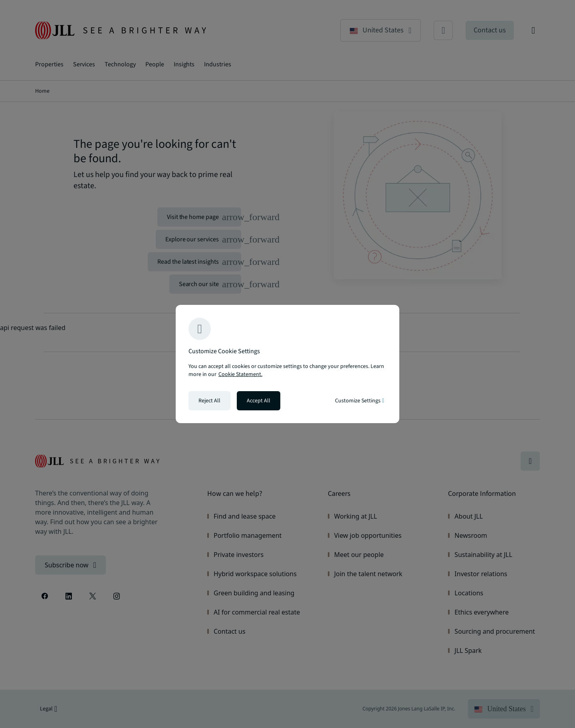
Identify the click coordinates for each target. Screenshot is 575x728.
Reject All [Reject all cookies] (209, 401)
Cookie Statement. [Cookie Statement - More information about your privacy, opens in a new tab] (240, 374)
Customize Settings (360, 401)
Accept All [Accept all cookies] (259, 401)
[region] (287, 364)
